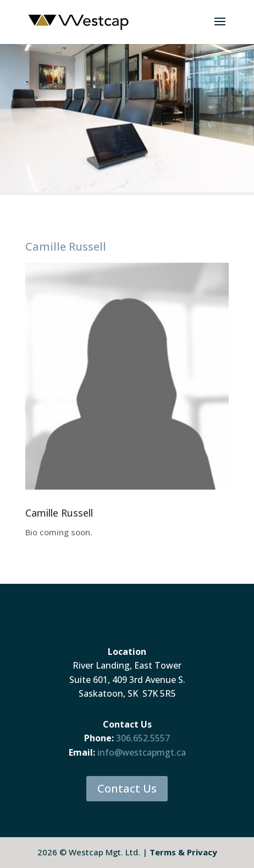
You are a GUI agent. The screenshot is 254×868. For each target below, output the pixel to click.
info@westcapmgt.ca (142, 752)
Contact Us (127, 788)
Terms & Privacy (183, 852)
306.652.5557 (143, 738)
